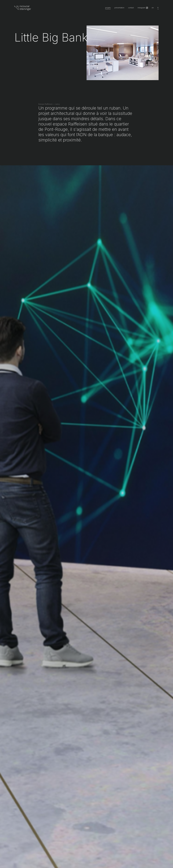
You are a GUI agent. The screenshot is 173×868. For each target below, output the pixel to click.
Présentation (119, 8)
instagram (141, 8)
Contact (131, 8)
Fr (158, 8)
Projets (108, 8)
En (153, 8)
